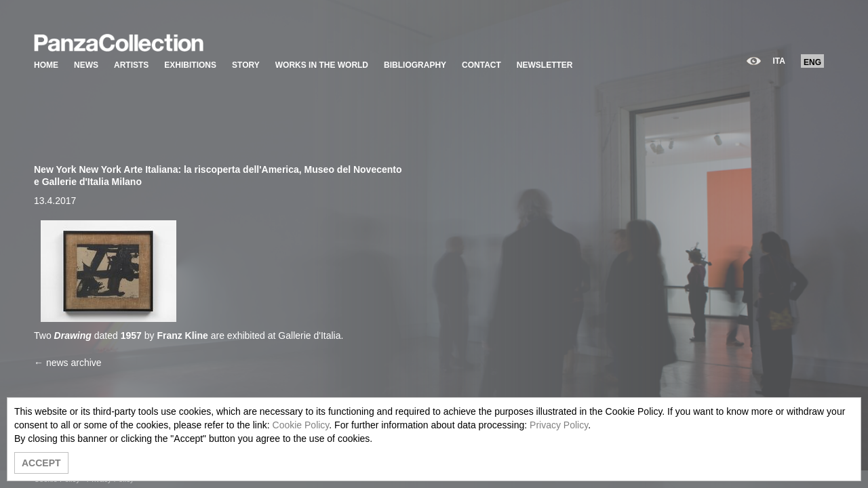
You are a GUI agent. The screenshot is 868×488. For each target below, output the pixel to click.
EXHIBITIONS (190, 65)
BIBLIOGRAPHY (415, 65)
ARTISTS (131, 65)
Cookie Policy (301, 425)
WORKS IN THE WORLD (322, 65)
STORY (246, 65)
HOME (46, 65)
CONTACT (481, 65)
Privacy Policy (559, 425)
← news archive (68, 363)
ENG (812, 62)
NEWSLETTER (545, 65)
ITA (779, 61)
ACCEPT (41, 463)
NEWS (86, 65)
